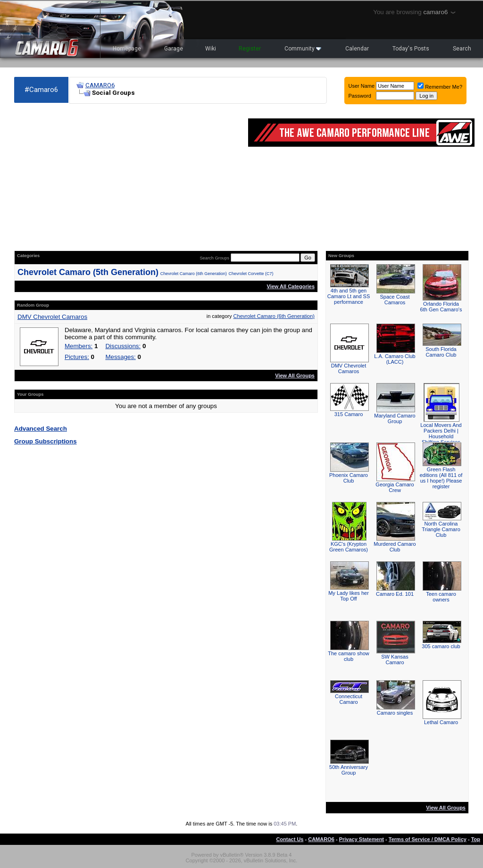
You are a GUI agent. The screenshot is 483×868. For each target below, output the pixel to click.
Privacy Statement (362, 839)
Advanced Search (41, 429)
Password (360, 96)
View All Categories (291, 286)
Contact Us (290, 839)
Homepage (127, 49)
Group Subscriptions (46, 441)
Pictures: (77, 357)
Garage (174, 49)
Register (250, 49)
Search (462, 49)
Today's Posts (411, 49)
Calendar (357, 49)
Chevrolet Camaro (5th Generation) (88, 272)
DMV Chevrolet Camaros (52, 317)
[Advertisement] (126, 177)
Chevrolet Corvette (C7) (251, 274)
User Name (362, 86)
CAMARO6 (100, 85)
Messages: (120, 357)
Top (476, 839)
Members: (79, 346)
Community (303, 49)
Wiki (211, 49)
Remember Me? (440, 87)
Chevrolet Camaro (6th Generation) (194, 274)
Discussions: (123, 346)
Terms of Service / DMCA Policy (428, 839)
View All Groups (295, 376)
